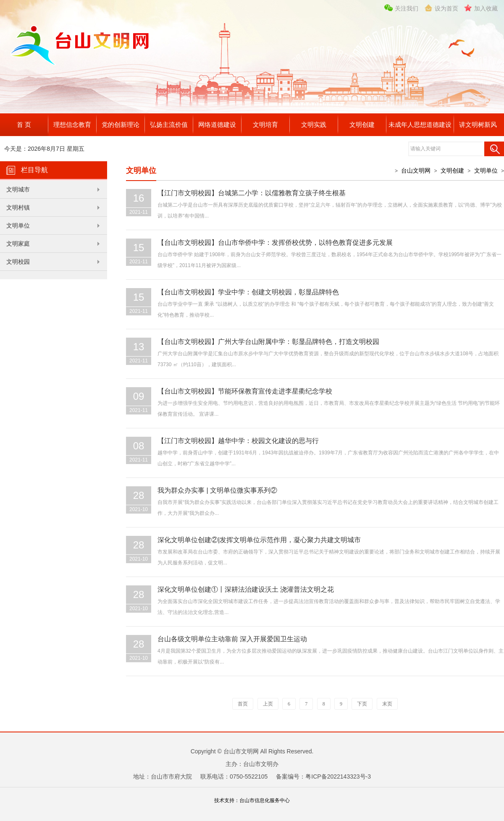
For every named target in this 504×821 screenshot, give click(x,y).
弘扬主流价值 (169, 125)
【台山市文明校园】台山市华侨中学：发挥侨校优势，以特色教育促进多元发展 (275, 243)
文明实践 (314, 125)
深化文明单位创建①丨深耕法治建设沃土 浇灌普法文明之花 (246, 589)
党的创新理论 (121, 125)
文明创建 (362, 125)
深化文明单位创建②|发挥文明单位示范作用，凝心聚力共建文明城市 (259, 540)
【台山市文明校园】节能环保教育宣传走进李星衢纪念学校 (245, 391)
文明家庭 (18, 244)
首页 (243, 704)
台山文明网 (416, 170)
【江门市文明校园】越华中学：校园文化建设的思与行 (238, 441)
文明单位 (18, 226)
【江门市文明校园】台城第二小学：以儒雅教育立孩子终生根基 (252, 193)
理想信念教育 (72, 125)
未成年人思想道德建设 (420, 125)
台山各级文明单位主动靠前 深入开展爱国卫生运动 (232, 639)
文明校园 (18, 262)
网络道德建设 (217, 125)
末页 (387, 704)
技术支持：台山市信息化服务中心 (252, 800)
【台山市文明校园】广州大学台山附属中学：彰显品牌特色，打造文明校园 (268, 342)
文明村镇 (18, 207)
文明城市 (18, 189)
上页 (268, 704)
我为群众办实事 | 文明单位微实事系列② (217, 490)
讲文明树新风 (478, 125)
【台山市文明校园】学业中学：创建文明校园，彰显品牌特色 (248, 292)
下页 (362, 704)
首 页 (24, 125)
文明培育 (265, 125)
